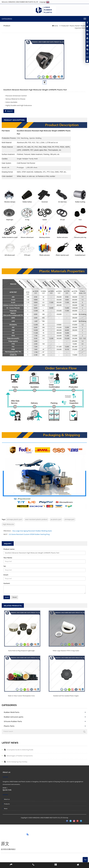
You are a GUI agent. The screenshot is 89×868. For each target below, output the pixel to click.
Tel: (5, 566)
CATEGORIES (7, 19)
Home (56, 26)
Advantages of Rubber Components (18, 756)
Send (7, 597)
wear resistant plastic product (36, 519)
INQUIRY (9, 111)
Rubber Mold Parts (12, 712)
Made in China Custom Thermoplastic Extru (21, 696)
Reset (15, 597)
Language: (44, 2)
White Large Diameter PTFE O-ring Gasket (66, 651)
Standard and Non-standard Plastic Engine (66, 696)
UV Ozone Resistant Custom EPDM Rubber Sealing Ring (29, 534)
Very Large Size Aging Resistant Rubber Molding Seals (32, 531)
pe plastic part (56, 519)
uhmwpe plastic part (14, 519)
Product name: (9, 549)
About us (6, 799)
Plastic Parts (74, 26)
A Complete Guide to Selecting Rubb (18, 750)
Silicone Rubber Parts (13, 721)
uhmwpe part (69, 519)
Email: (6, 575)
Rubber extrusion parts (14, 717)
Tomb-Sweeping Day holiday (15, 762)
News (5, 809)
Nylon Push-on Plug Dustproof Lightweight (21, 651)
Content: (7, 583)
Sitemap (65, 818)
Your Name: (8, 558)
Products (64, 26)
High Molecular (8, 524)
